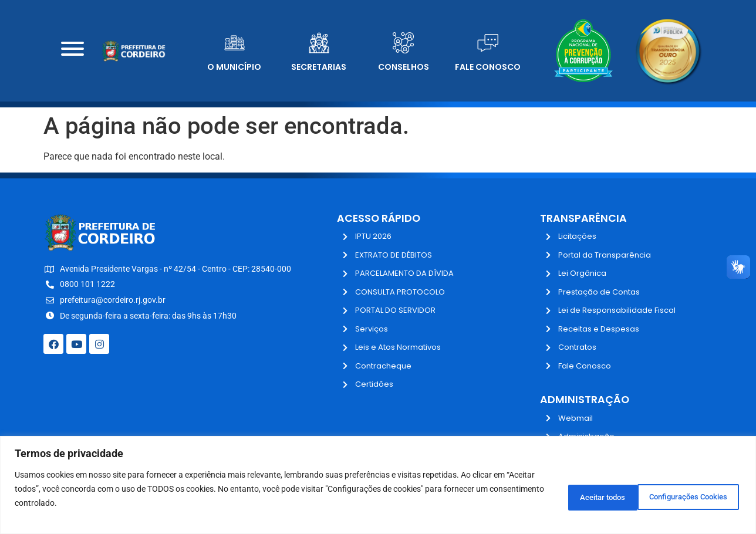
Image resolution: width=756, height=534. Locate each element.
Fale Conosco (488, 67)
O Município (234, 67)
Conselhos (404, 67)
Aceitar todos (699, 496)
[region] (378, 485)
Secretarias (319, 67)
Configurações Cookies (593, 496)
